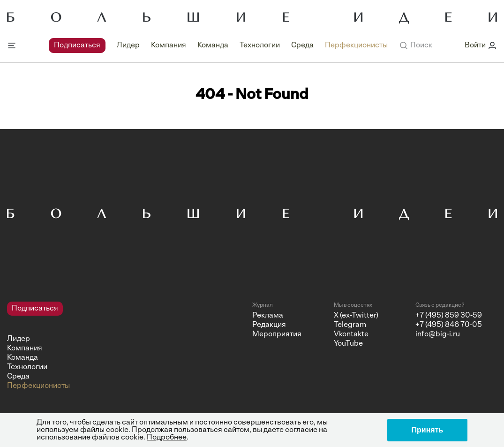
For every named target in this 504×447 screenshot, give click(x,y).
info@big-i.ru (438, 334)
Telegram (350, 325)
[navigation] (218, 45)
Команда (213, 45)
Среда (302, 45)
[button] (416, 45)
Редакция (269, 325)
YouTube (348, 344)
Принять (428, 430)
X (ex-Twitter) (356, 316)
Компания (169, 45)
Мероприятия (277, 334)
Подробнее (167, 438)
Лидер (128, 45)
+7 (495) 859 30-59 (449, 316)
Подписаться (77, 45)
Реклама (268, 316)
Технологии (260, 45)
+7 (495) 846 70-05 (449, 325)
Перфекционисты (356, 45)
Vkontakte (351, 334)
